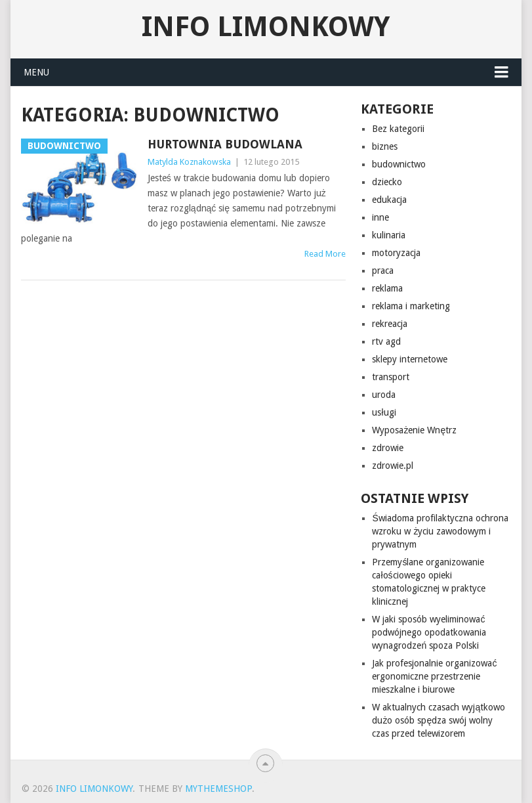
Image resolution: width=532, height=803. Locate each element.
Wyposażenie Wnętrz (414, 430)
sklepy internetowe (410, 359)
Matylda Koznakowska (189, 162)
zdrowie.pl (393, 466)
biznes (385, 146)
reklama (387, 288)
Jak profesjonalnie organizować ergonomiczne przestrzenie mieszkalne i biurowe (434, 676)
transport (391, 377)
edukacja (389, 200)
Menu (36, 72)
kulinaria (389, 235)
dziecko (387, 182)
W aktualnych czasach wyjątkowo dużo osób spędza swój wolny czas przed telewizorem (439, 720)
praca (383, 271)
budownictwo (399, 164)
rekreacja (390, 324)
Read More (325, 254)
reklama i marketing (411, 306)
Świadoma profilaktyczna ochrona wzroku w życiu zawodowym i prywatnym (440, 531)
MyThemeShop (218, 789)
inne (380, 217)
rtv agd (386, 341)
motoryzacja (396, 253)
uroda (384, 395)
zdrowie (388, 448)
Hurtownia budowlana (225, 144)
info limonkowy (266, 27)
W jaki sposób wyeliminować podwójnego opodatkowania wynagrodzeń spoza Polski (429, 632)
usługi (384, 412)
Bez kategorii (398, 129)
